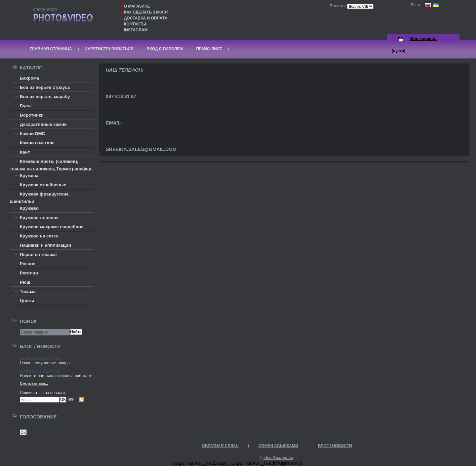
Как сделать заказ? (146, 12)
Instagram (136, 30)
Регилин (29, 273)
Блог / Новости (335, 446)
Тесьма (28, 291)
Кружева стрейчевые (43, 185)
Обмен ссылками (278, 446)
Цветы (27, 301)
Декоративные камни (43, 124)
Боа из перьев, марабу (45, 97)
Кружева (29, 176)
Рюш (25, 282)
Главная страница (51, 49)
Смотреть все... (34, 383)
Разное (28, 264)
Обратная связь (220, 446)
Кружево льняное (39, 217)
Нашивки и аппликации (45, 245)
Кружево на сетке (39, 236)
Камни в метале (37, 143)
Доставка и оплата (146, 18)
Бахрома (29, 78)
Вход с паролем (165, 49)
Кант (25, 152)
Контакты (135, 24)
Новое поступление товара (45, 363)
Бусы (26, 106)
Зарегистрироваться (109, 49)
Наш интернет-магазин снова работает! (56, 376)
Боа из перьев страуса (45, 87)
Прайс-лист (209, 49)
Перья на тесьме (38, 254)
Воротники (32, 115)
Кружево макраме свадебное (52, 227)
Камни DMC (33, 134)
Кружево (29, 208)
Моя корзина (423, 38)
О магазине (137, 6)
